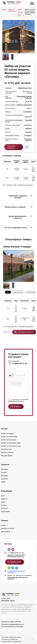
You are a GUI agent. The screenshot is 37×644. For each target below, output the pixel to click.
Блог (3, 499)
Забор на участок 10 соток (20, 13)
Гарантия (4, 482)
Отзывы (4, 508)
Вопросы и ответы (8, 531)
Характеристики (18, 292)
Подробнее (17, 641)
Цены (8, 292)
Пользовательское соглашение (12, 629)
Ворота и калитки (7, 455)
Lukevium (17, 625)
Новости (4, 502)
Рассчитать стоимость (11, 147)
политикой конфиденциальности (18, 403)
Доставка (4, 472)
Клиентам (5, 467)
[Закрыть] (33, 639)
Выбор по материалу (9, 443)
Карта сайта (5, 514)
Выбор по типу (6, 452)
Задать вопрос (27, 147)
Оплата (4, 475)
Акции (3, 528)
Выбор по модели (7, 436)
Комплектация (31, 292)
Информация (7, 494)
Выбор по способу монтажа (11, 449)
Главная (4, 10)
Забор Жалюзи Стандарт (17, 247)
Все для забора (7, 458)
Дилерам (4, 479)
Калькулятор (6, 534)
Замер (3, 485)
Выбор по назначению (12, 10)
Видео (3, 505)
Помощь (5, 523)
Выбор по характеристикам (11, 446)
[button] (3, 239)
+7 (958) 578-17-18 (19, 363)
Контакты (4, 511)
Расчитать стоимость (26, 332)
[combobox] (12, 375)
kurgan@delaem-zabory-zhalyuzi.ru (16, 575)
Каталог (4, 432)
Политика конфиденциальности (12, 627)
